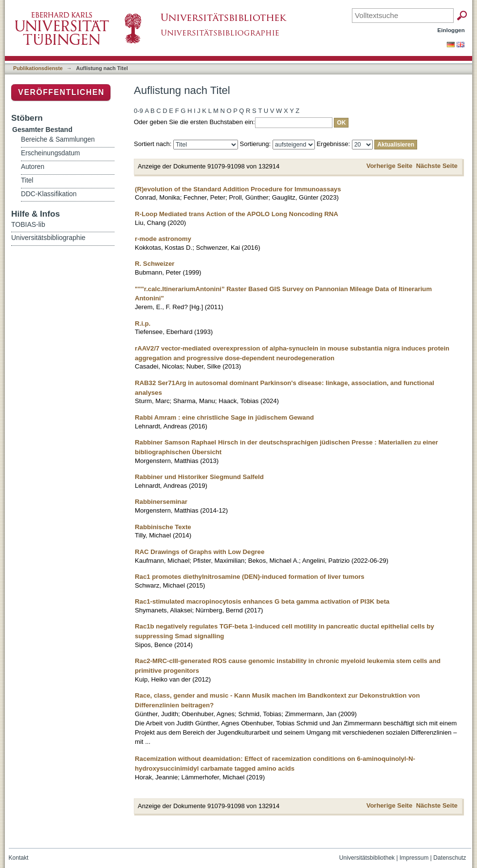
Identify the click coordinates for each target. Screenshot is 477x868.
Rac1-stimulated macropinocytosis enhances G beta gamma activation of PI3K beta (262, 601)
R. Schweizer (155, 264)
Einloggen (451, 30)
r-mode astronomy (163, 239)
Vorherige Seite (389, 166)
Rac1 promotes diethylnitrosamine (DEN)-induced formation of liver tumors (250, 577)
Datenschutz (449, 858)
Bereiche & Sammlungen (58, 139)
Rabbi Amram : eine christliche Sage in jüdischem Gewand (224, 417)
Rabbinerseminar (161, 502)
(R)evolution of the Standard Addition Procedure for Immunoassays (238, 189)
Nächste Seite (437, 166)
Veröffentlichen (61, 92)
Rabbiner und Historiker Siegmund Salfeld (199, 477)
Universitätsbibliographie (48, 238)
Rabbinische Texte (163, 527)
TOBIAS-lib (28, 224)
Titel (27, 180)
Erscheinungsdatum (50, 153)
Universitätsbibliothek (367, 858)
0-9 (138, 111)
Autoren (33, 167)
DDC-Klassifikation (49, 194)
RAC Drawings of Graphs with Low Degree (200, 552)
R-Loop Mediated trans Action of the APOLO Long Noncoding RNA (237, 214)
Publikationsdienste (38, 68)
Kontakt (19, 858)
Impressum (414, 858)
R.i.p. (143, 323)
